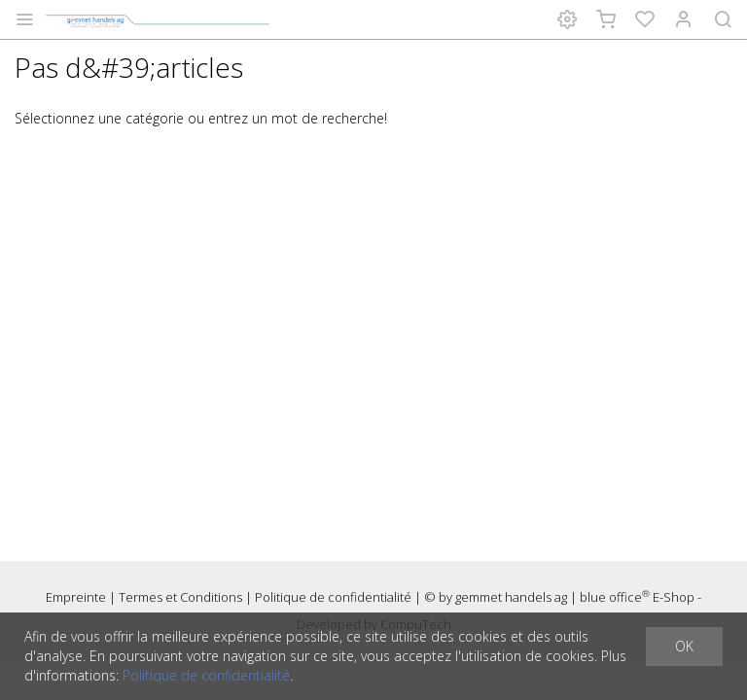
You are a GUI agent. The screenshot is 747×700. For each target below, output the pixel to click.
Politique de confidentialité (333, 597)
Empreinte (76, 597)
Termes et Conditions (180, 597)
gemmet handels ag (511, 597)
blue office (615, 597)
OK (684, 646)
